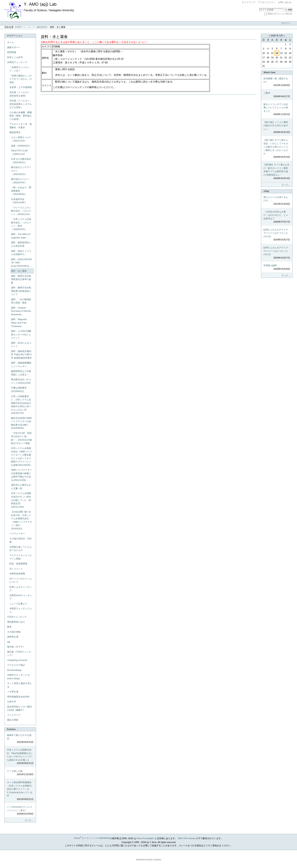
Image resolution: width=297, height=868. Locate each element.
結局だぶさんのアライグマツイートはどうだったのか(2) (277, 235)
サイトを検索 (259, 8)
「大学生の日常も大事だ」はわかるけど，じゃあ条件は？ (277, 217)
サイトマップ (249, 2)
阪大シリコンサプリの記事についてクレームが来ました (277, 110)
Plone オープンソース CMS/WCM (92, 838)
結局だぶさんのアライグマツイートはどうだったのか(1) (277, 253)
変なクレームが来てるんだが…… (277, 201)
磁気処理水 (42, 27)
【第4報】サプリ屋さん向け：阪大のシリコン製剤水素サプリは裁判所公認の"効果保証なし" (277, 172)
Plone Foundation (145, 838)
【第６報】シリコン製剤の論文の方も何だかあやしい (277, 127)
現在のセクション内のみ (280, 14)
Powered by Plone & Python (148, 859)
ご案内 (277, 95)
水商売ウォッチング (25, 27)
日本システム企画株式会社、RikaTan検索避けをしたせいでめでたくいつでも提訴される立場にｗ (20, 757)
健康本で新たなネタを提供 (20, 739)
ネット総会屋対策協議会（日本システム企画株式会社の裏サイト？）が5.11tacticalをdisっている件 (20, 791)
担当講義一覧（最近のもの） (277, 82)
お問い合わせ (285, 2)
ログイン (286, 23)
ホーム (10, 42)
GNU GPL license (187, 838)
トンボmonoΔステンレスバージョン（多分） (20, 810)
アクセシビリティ (267, 2)
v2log (266, 191)
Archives (11, 729)
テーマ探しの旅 (20, 773)
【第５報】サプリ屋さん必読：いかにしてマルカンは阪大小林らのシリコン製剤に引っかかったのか (277, 149)
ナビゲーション (15, 36)
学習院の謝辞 (277, 267)
